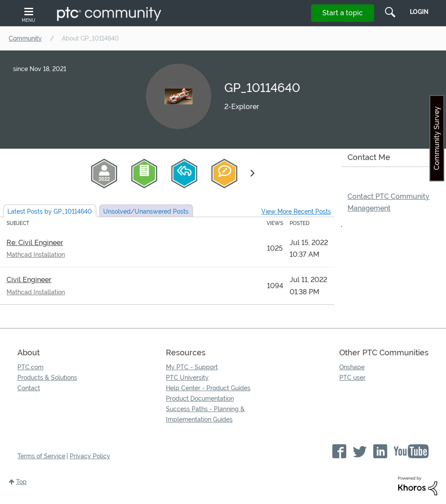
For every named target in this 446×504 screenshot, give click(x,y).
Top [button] (21, 482)
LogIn (419, 12)
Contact (29, 388)
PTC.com (30, 367)
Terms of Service (41, 456)
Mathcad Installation (36, 255)
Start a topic (343, 13)
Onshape (352, 367)
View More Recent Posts (296, 211)
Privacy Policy (90, 456)
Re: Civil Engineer (35, 243)
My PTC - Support (192, 367)
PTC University (187, 378)
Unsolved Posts (146, 211)
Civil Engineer (29, 280)
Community (25, 38)
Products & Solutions (47, 378)
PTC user (352, 378)
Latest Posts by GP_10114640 (50, 211)
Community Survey (437, 138)
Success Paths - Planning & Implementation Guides (205, 414)
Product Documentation (200, 398)
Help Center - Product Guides (208, 388)
